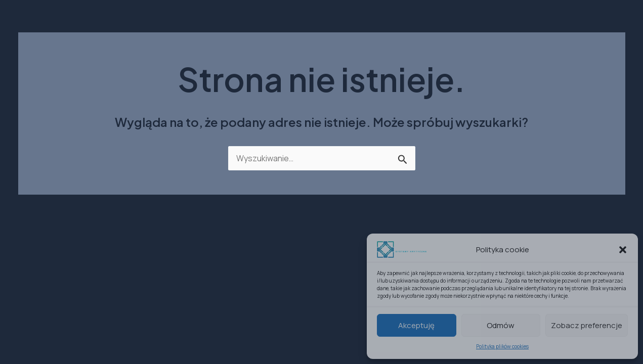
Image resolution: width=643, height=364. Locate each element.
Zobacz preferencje (587, 325)
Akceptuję (416, 325)
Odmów (501, 325)
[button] (623, 250)
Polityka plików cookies (502, 346)
